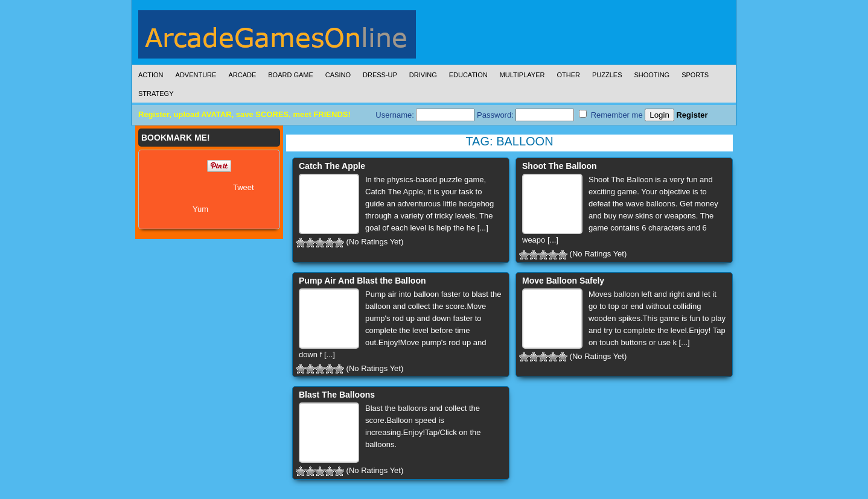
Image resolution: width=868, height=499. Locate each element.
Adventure (196, 75)
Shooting (652, 75)
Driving (423, 75)
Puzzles (607, 75)
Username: (425, 115)
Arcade (242, 75)
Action (151, 75)
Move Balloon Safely (563, 281)
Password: (525, 115)
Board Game (291, 75)
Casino (338, 75)
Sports (695, 75)
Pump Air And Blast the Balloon (362, 281)
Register (692, 115)
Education (468, 75)
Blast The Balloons (337, 395)
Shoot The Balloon (560, 166)
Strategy (156, 94)
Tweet (244, 187)
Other (568, 75)
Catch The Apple (332, 166)
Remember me (611, 115)
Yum (200, 209)
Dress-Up (380, 75)
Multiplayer (522, 75)
